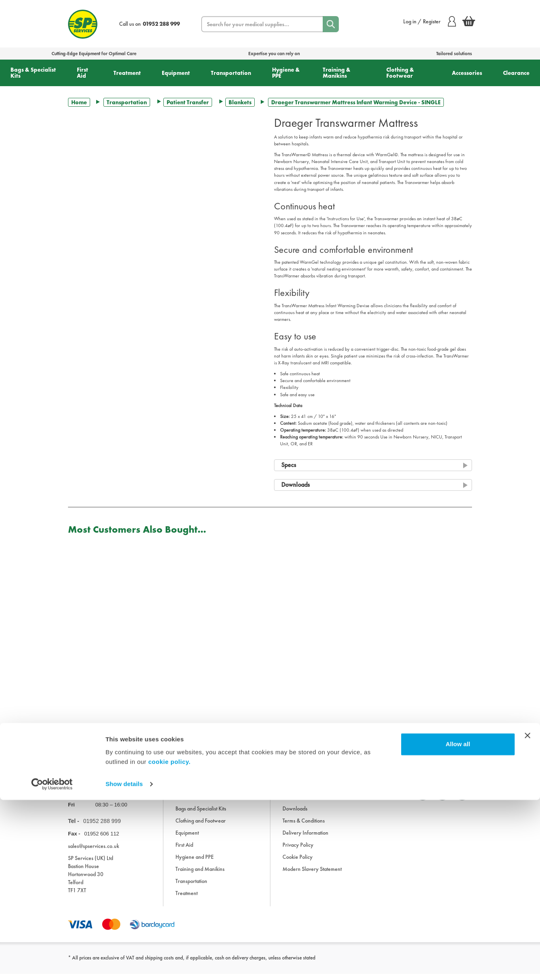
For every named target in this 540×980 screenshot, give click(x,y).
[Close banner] (528, 916)
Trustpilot (77, 751)
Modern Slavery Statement (312, 875)
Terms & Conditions (304, 827)
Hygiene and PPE (195, 863)
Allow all (458, 924)
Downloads (295, 815)
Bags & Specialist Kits (33, 73)
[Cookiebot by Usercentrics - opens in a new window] (52, 964)
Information (295, 802)
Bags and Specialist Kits (201, 815)
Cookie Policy (298, 863)
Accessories (467, 73)
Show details (124, 964)
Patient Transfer (188, 102)
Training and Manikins (200, 875)
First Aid (82, 73)
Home (79, 102)
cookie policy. (170, 942)
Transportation (231, 73)
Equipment (176, 73)
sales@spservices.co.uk (94, 852)
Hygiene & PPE (286, 73)
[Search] (331, 24)
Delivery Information (305, 839)
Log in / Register (430, 21)
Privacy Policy (298, 851)
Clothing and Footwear (201, 827)
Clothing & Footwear (400, 73)
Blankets (240, 102)
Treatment (127, 73)
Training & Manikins (337, 73)
